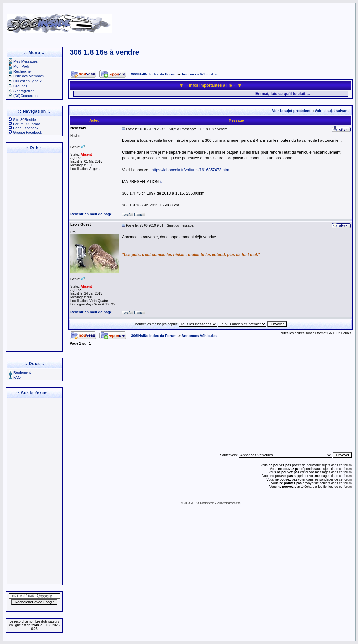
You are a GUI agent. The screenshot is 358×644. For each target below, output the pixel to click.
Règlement (20, 372)
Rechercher (20, 71)
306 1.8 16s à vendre (104, 52)
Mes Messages (23, 61)
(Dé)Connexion (23, 96)
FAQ (15, 377)
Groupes (18, 86)
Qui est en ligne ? (25, 81)
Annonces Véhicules (199, 74)
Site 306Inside (22, 120)
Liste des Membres (26, 76)
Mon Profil (19, 66)
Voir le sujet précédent (291, 111)
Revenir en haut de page (91, 214)
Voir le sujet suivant (332, 111)
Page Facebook (23, 128)
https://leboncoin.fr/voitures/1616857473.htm (190, 170)
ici (162, 182)
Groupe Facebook (25, 132)
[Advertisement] (233, 21)
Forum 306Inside (24, 124)
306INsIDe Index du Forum (154, 74)
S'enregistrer (21, 91)
